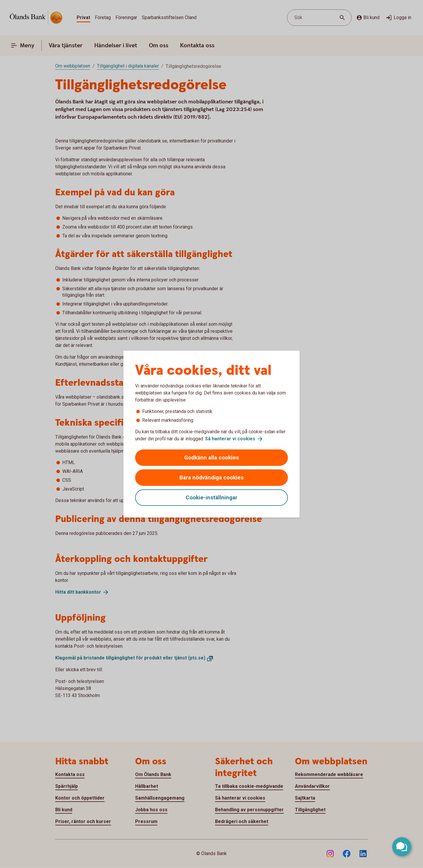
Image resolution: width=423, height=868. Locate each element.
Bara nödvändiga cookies (211, 477)
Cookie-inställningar (211, 497)
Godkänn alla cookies (211, 457)
